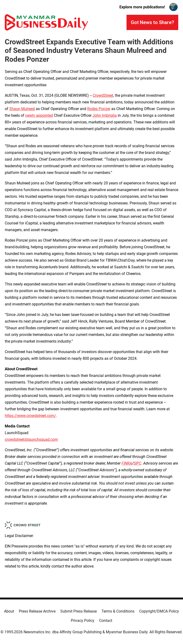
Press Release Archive (37, 611)
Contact (106, 621)
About (9, 611)
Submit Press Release (79, 611)
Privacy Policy (83, 621)
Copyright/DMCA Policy (159, 611)
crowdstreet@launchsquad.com (31, 439)
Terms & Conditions (118, 611)
